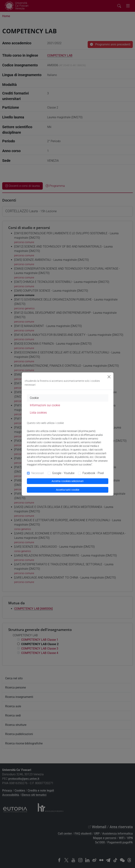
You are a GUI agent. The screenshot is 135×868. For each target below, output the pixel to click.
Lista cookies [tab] (38, 413)
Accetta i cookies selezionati (67, 481)
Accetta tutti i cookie (68, 490)
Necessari (38, 473)
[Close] (109, 377)
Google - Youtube (63, 473)
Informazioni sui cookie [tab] (45, 405)
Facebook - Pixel (93, 473)
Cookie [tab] (34, 398)
